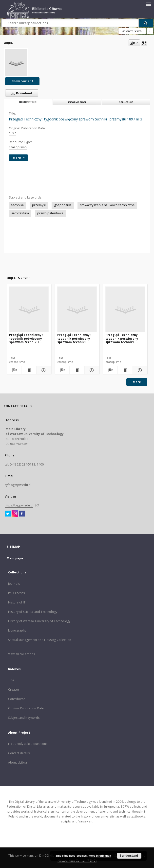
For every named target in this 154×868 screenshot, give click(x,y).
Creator (14, 690)
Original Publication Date (26, 708)
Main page (15, 558)
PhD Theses (16, 593)
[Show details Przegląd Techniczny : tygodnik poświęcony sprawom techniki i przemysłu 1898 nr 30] (139, 370)
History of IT (17, 602)
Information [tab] (77, 102)
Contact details (19, 753)
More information (100, 856)
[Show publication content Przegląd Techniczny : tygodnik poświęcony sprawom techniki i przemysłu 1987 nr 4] (29, 370)
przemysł (39, 205)
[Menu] (148, 4)
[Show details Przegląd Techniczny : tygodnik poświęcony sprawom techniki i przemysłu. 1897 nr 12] (91, 370)
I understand (129, 856)
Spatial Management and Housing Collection (40, 640)
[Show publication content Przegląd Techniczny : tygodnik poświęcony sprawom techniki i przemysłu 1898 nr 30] (125, 370)
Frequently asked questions (28, 744)
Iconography (17, 630)
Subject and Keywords (24, 718)
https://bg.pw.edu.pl (19, 505)
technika (18, 205)
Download (20, 93)
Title (11, 680)
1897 (12, 133)
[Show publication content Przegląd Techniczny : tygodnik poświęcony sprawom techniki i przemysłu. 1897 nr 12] (77, 370)
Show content (22, 81)
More (137, 382)
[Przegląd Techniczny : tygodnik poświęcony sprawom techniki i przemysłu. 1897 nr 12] (77, 309)
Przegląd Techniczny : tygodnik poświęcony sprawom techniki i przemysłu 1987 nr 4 (26, 338)
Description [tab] (28, 102)
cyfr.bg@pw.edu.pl (18, 485)
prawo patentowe (50, 213)
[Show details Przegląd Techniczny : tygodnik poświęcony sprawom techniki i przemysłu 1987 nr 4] (43, 370)
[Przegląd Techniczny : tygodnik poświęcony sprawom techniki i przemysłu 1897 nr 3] (16, 63)
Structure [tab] (126, 102)
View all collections (21, 654)
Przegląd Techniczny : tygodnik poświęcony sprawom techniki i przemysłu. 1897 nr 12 (74, 338)
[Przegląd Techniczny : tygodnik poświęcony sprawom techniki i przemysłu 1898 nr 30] (125, 309)
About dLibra (18, 762)
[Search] (146, 23)
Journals (14, 584)
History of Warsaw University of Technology (39, 621)
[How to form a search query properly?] (150, 31)
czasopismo (18, 147)
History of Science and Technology (33, 612)
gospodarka (63, 205)
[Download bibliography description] (14, 370)
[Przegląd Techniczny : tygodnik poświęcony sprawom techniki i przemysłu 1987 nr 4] (29, 309)
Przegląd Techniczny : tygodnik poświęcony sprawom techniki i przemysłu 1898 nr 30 (122, 338)
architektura (20, 213)
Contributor (17, 699)
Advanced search (132, 31)
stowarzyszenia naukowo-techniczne (107, 205)
